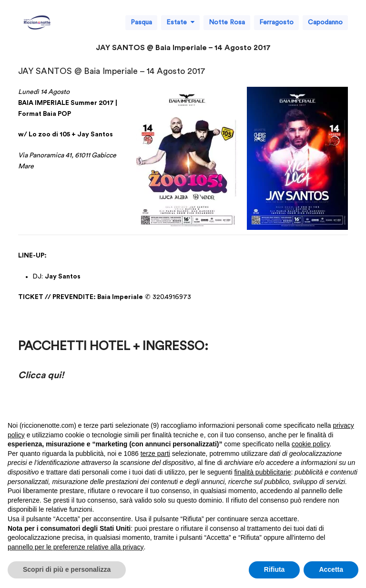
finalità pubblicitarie (262, 472)
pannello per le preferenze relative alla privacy (76, 547)
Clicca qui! (41, 375)
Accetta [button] (331, 569)
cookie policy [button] (310, 444)
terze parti (155, 454)
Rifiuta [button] (274, 569)
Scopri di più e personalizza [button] (67, 569)
